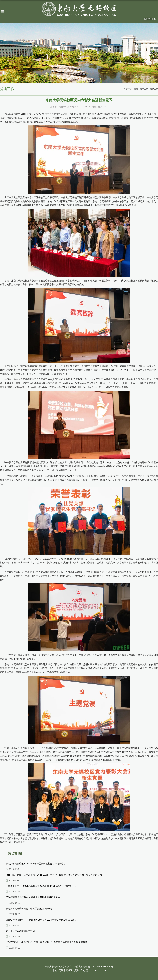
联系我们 (148, 19)
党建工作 (154, 89)
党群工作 (144, 89)
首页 (136, 89)
